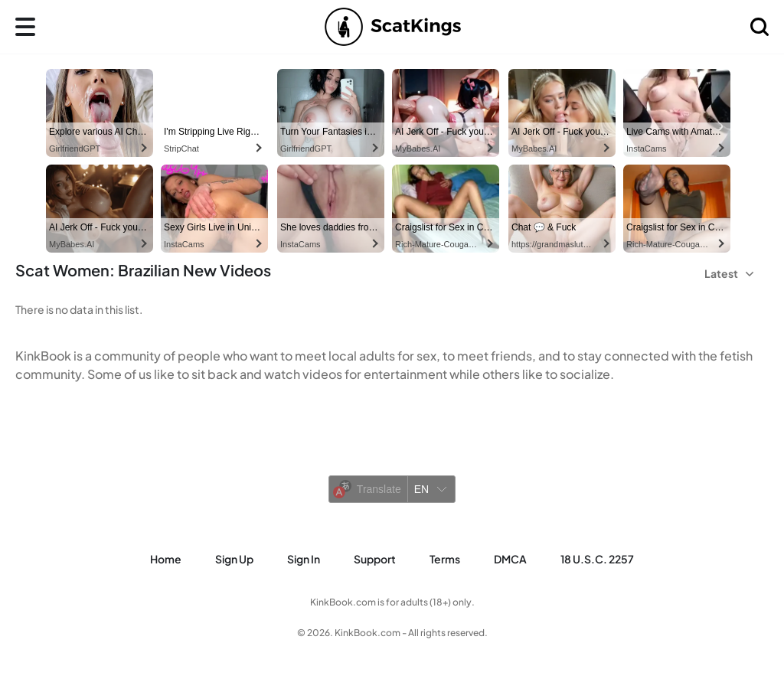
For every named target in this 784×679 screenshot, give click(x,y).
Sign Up (234, 559)
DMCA (510, 559)
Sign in (304, 559)
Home (166, 559)
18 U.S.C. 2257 (597, 559)
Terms (445, 559)
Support (375, 559)
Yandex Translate (421, 512)
